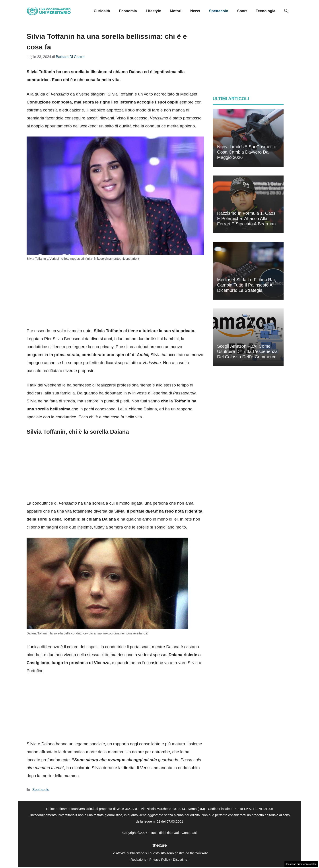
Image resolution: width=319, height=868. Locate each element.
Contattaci (189, 833)
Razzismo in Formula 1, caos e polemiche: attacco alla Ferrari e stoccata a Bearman (246, 218)
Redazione (138, 859)
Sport (242, 11)
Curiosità (102, 11)
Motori (176, 11)
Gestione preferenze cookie (301, 864)
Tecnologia (266, 11)
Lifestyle (153, 11)
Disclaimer (181, 859)
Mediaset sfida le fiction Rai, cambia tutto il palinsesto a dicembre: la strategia (247, 285)
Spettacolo (219, 11)
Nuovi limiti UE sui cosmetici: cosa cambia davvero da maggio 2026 (247, 152)
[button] (286, 11)
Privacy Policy (160, 859)
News (195, 11)
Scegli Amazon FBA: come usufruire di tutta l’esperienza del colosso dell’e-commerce (247, 351)
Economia (128, 11)
